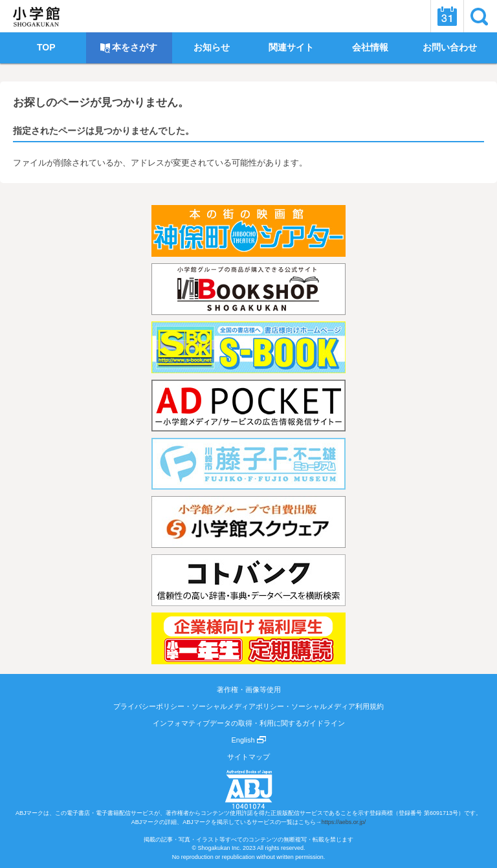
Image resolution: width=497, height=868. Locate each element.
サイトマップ (248, 757)
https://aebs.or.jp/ (344, 822)
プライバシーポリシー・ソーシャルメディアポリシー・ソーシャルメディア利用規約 (248, 706)
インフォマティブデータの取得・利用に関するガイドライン (249, 723)
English (248, 740)
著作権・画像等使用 (249, 689)
